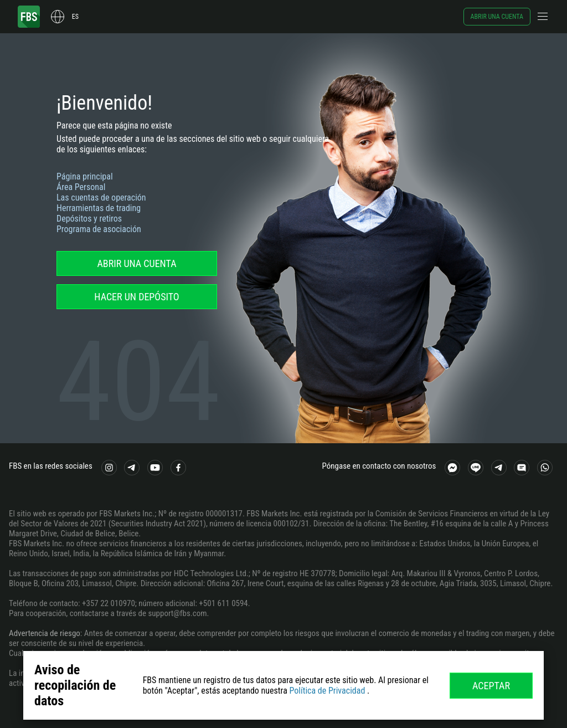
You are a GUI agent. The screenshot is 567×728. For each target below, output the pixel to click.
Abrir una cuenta (497, 17)
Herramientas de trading (99, 208)
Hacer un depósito (136, 297)
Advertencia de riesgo (45, 633)
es (75, 17)
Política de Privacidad (327, 691)
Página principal (85, 176)
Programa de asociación (99, 229)
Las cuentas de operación (101, 198)
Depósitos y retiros (89, 219)
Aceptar (491, 686)
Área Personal (81, 187)
